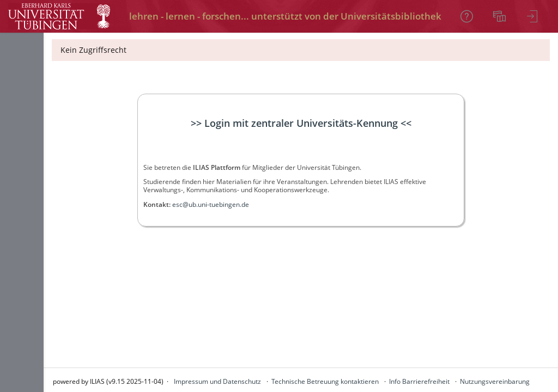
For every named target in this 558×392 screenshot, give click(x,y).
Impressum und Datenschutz (217, 381)
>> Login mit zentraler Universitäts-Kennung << (301, 123)
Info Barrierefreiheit (419, 381)
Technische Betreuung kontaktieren (325, 381)
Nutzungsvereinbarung (495, 381)
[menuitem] (501, 16)
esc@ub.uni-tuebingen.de (211, 204)
